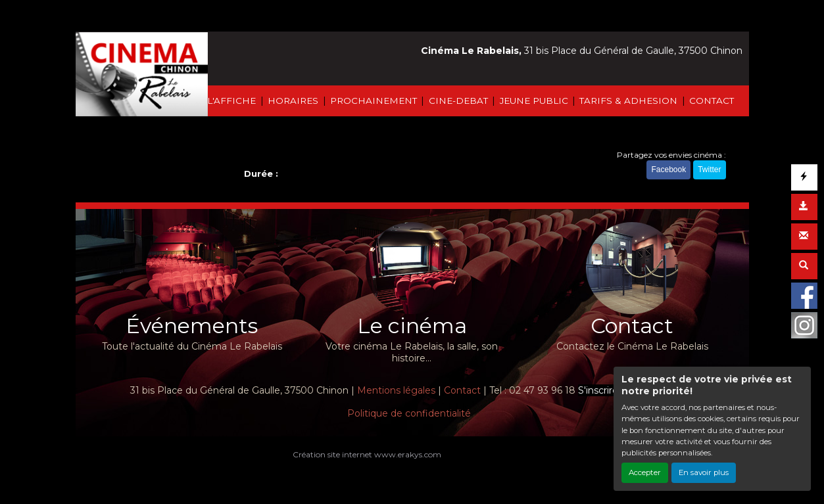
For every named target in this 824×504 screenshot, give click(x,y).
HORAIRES (293, 101)
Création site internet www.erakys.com (367, 454)
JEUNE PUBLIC (534, 101)
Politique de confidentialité (409, 413)
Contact (462, 390)
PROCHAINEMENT (374, 101)
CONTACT (712, 101)
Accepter (645, 472)
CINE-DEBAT (458, 101)
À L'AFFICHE (227, 101)
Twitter (709, 170)
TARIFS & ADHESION (628, 101)
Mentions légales (396, 390)
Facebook (668, 170)
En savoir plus (704, 472)
